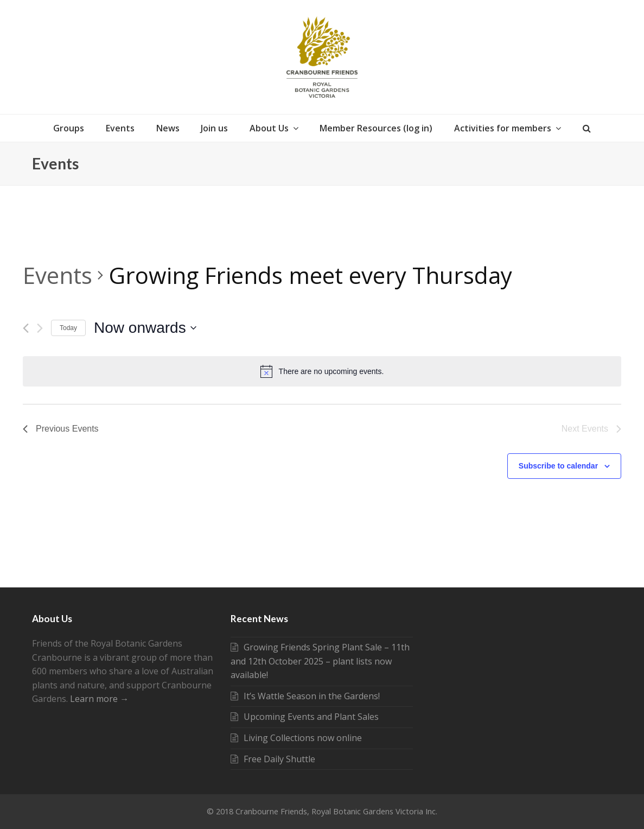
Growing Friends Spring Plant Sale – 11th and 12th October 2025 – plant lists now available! (320, 661)
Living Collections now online (296, 738)
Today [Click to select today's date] (68, 328)
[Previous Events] (26, 328)
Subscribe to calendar (558, 466)
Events (58, 275)
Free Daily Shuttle (273, 759)
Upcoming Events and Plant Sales (305, 717)
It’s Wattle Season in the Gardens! (305, 696)
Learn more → (99, 699)
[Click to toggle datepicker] (145, 328)
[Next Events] (40, 328)
